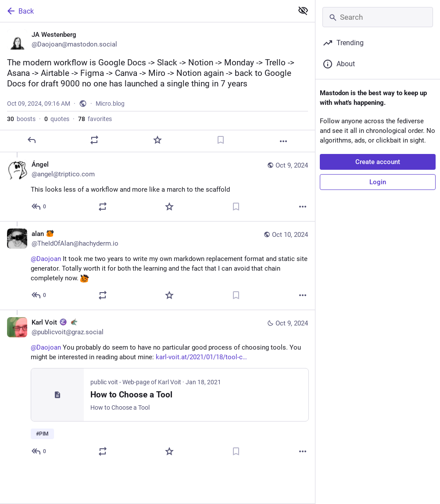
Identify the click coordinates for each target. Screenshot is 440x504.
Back (20, 11)
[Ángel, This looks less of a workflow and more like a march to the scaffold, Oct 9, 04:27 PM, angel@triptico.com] (157, 187)
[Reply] (32, 140)
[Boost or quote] (94, 140)
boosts (21, 119)
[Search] (378, 17)
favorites (95, 119)
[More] (283, 141)
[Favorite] (157, 140)
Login (378, 182)
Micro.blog (110, 104)
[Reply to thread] (39, 207)
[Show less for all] (303, 11)
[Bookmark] (221, 140)
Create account (378, 162)
